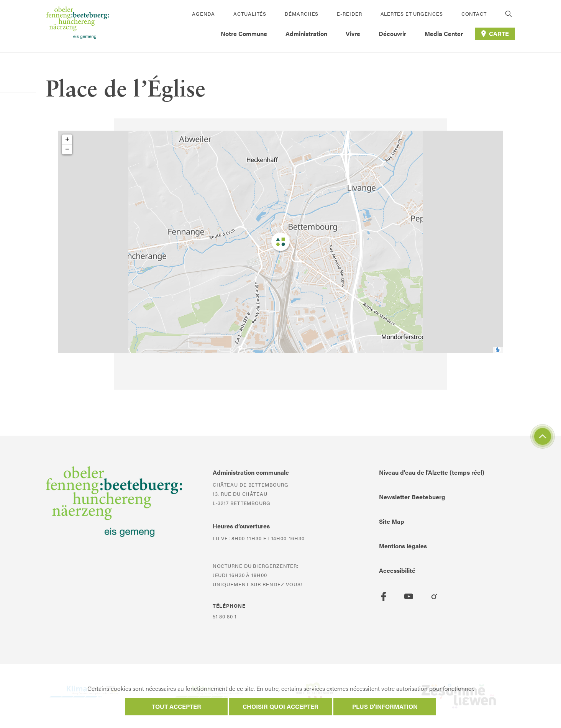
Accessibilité (397, 570)
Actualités (250, 14)
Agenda (203, 14)
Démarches (302, 14)
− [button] (67, 149)
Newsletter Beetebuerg (412, 497)
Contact (474, 14)
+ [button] (67, 139)
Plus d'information (385, 706)
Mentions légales (403, 546)
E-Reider (349, 14)
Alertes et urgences (412, 14)
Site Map (392, 521)
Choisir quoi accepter (280, 706)
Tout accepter (176, 706)
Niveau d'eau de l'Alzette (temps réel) (432, 472)
